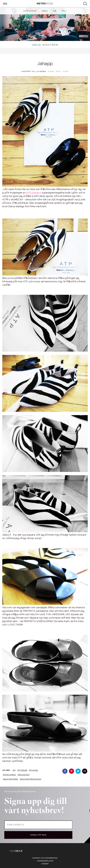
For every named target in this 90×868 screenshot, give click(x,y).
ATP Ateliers (34, 193)
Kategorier (30, 11)
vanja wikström (10, 779)
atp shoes (33, 770)
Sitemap (45, 864)
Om (55, 11)
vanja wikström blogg (30, 779)
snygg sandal (9, 775)
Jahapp (45, 63)
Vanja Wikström (45, 45)
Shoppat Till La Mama (34, 71)
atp (14, 770)
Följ (64, 11)
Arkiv (45, 11)
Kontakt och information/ (45, 858)
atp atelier (22, 770)
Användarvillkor (45, 861)
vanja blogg (24, 775)
